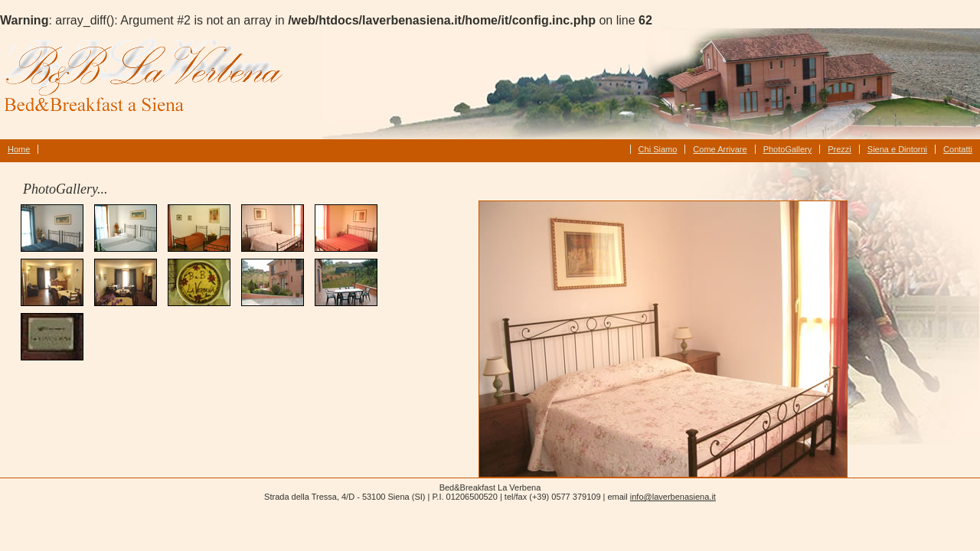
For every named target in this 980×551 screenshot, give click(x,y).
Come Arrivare (720, 149)
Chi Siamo (658, 149)
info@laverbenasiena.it (673, 497)
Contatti (958, 149)
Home (19, 149)
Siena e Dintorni (897, 149)
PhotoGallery (788, 149)
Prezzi (840, 149)
